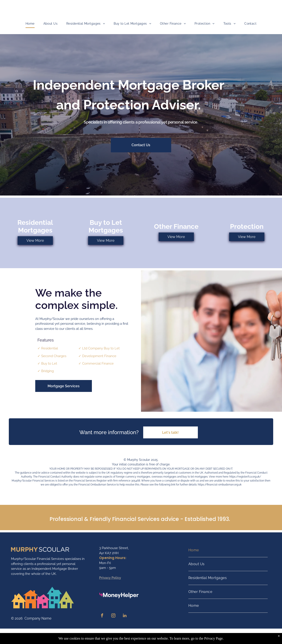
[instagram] (113, 616)
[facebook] (102, 616)
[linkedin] (125, 616)
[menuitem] (30, 24)
